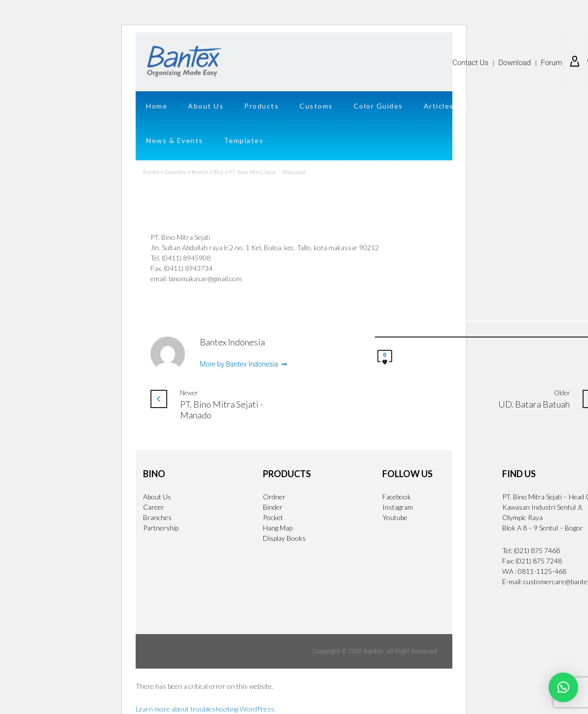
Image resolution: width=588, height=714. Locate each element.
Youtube (395, 517)
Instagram (398, 507)
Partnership (161, 528)
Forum (551, 63)
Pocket (273, 517)
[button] (563, 687)
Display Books (284, 538)
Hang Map (278, 528)
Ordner (274, 497)
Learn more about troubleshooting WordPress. (206, 709)
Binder (273, 507)
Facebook (397, 497)
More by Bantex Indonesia (243, 365)
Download (514, 63)
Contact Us (470, 63)
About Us (157, 497)
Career (154, 507)
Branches (157, 517)
